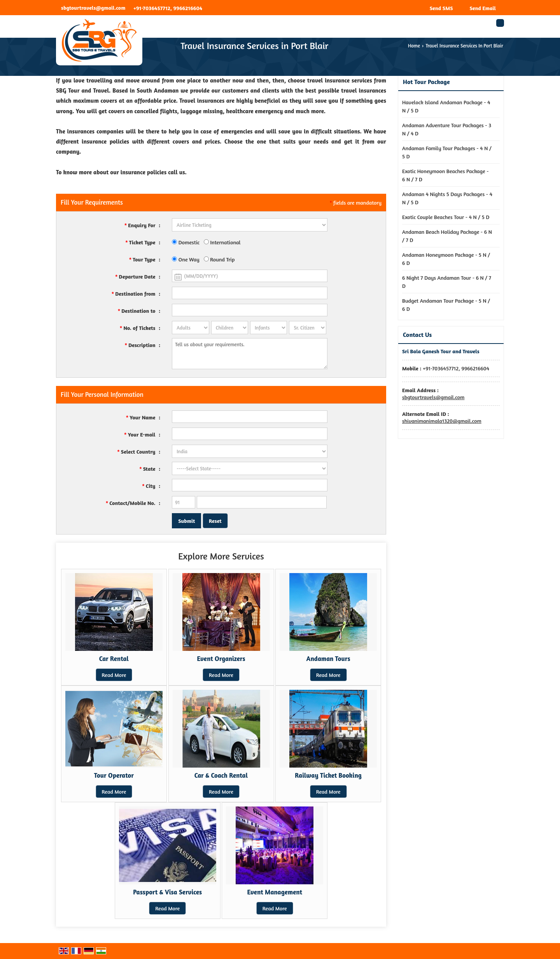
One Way (186, 259)
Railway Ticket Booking (328, 775)
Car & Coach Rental (221, 775)
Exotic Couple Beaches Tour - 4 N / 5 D (446, 217)
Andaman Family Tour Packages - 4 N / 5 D (447, 152)
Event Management (275, 892)
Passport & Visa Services (167, 892)
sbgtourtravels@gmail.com (93, 8)
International (222, 242)
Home (414, 46)
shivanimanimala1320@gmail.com (442, 421)
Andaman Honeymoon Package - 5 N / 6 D (446, 259)
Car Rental (114, 659)
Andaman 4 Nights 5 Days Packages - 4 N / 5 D (447, 198)
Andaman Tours (328, 659)
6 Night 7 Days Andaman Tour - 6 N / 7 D (447, 282)
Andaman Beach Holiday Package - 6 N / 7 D (447, 236)
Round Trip (219, 259)
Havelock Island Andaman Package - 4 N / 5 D (446, 106)
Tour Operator (114, 775)
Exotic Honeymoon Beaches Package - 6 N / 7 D (445, 175)
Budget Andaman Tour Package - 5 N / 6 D (446, 305)
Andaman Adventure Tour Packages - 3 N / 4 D (447, 129)
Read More (114, 675)
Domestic (186, 242)
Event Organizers (221, 659)
